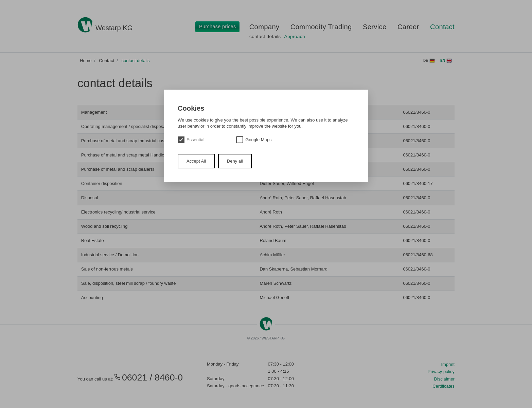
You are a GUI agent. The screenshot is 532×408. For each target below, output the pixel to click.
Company (264, 27)
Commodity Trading (321, 27)
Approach (295, 36)
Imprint (448, 364)
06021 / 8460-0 (148, 377)
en (446, 61)
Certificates (444, 386)
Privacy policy (441, 372)
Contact (442, 27)
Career (408, 27)
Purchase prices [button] (217, 26)
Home (86, 61)
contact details (265, 36)
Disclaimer (444, 379)
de (429, 61)
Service (375, 27)
